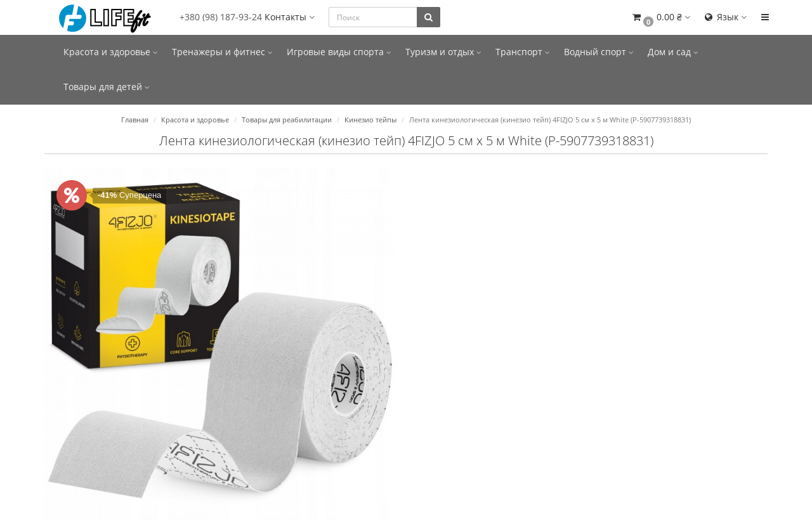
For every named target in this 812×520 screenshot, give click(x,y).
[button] (660, 17)
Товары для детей (107, 87)
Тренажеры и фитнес (222, 52)
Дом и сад (673, 52)
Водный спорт (599, 52)
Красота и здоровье (111, 52)
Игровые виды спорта (339, 52)
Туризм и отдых (443, 52)
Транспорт (523, 52)
